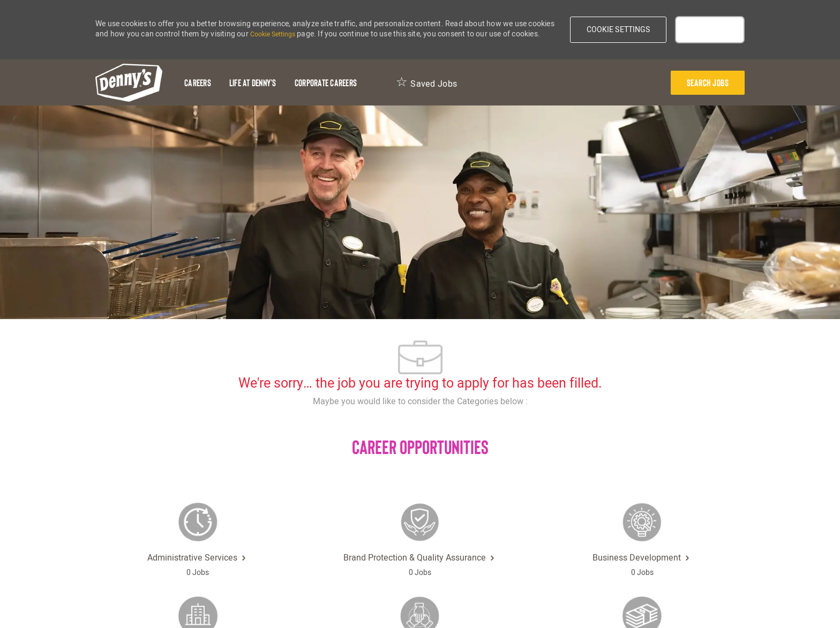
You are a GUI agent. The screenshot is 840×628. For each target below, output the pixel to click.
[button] (618, 30)
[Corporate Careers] (326, 83)
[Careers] (198, 83)
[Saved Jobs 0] (426, 83)
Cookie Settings (273, 34)
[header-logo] (129, 83)
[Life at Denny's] (253, 83)
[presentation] (708, 83)
